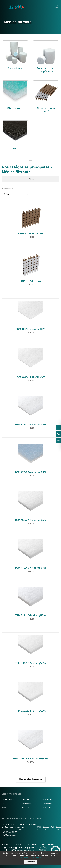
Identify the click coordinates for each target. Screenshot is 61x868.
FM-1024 (30, 523)
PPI (15, 149)
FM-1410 (30, 714)
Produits (26, 807)
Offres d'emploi (8, 800)
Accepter (30, 862)
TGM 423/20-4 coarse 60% (30, 472)
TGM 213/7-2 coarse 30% (31, 377)
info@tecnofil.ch (9, 835)
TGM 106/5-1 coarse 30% (31, 329)
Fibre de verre (15, 108)
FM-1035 (30, 571)
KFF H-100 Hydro (31, 281)
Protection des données (36, 844)
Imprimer (52, 844)
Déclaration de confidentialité (30, 858)
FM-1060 (30, 237)
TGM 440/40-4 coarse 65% (30, 568)
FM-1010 (30, 428)
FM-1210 (30, 619)
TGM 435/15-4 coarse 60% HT (31, 759)
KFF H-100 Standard (30, 233)
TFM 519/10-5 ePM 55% (30, 615)
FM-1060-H (30, 285)
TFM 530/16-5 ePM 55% (30, 663)
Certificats (27, 804)
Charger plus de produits (30, 779)
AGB (22, 844)
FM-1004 (30, 333)
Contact (26, 800)
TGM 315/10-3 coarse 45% (30, 425)
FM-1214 (30, 667)
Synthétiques (15, 68)
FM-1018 (30, 476)
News (4, 807)
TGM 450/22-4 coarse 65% (30, 520)
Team (4, 804)
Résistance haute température (46, 70)
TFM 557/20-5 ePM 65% (30, 711)
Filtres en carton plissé (46, 110)
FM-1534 (30, 762)
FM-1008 (30, 380)
